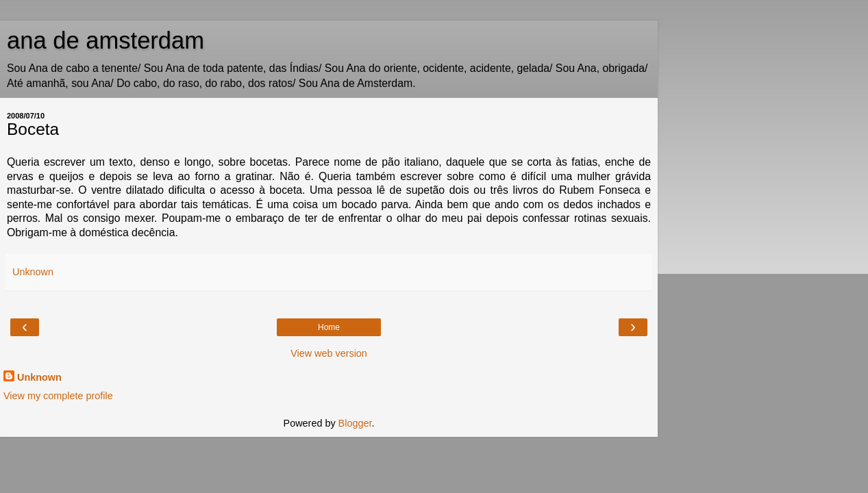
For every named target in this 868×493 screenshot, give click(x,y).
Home (329, 327)
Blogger (355, 423)
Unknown (39, 377)
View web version (329, 353)
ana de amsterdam (106, 40)
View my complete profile (58, 396)
